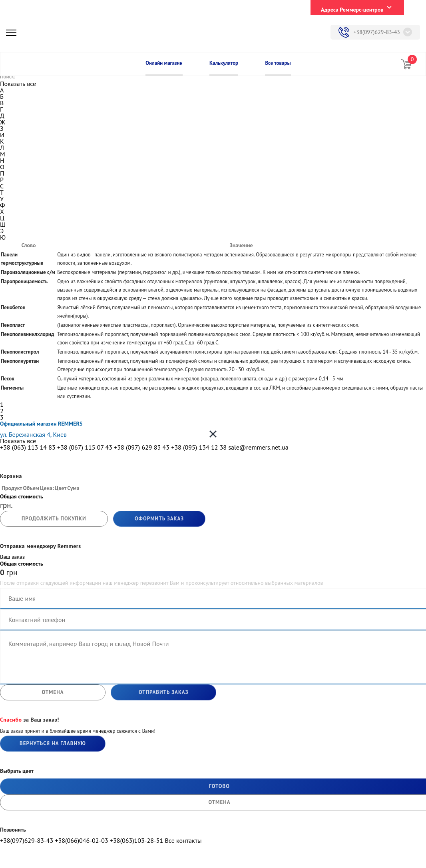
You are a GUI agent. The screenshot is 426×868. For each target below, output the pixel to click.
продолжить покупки (54, 519)
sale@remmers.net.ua (258, 447)
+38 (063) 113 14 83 (28, 447)
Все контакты (183, 840)
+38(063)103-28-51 (136, 840)
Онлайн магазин (164, 63)
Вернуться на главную (53, 743)
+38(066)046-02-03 (81, 840)
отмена (53, 692)
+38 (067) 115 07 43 (85, 447)
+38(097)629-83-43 (377, 32)
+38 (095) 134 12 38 (199, 447)
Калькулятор (224, 63)
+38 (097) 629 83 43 (142, 447)
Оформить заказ (159, 519)
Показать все (18, 84)
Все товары (278, 63)
